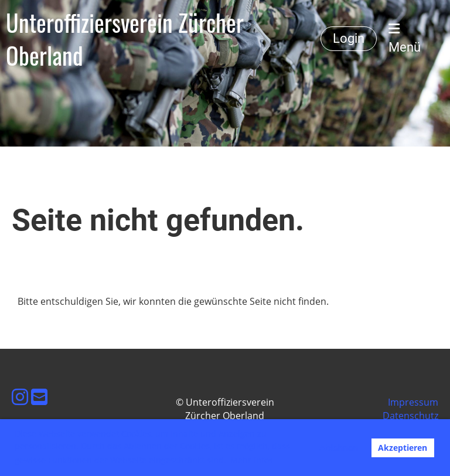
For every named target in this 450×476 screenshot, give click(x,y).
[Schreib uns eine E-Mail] (39, 397)
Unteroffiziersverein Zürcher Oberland (125, 39)
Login (349, 38)
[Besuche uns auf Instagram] (20, 397)
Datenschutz (410, 416)
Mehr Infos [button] (252, 460)
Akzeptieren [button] (403, 448)
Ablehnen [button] (339, 448)
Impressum (413, 402)
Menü (405, 38)
